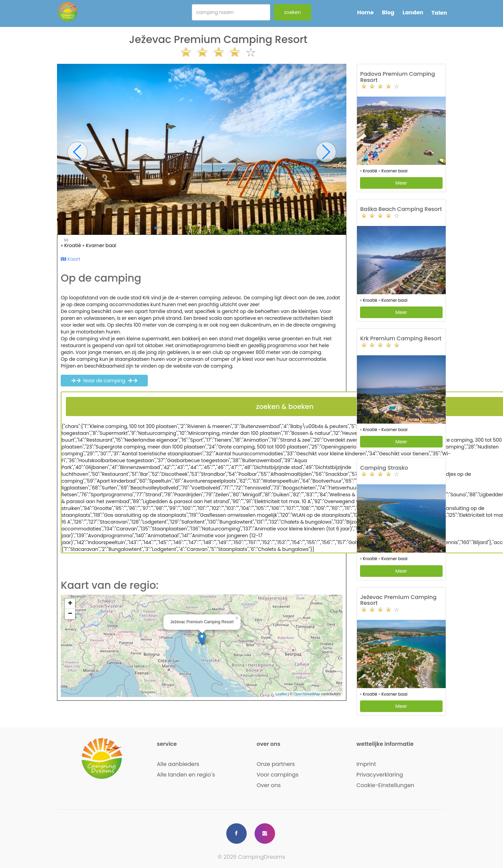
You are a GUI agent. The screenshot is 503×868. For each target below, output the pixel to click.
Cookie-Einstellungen (386, 785)
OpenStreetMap (307, 694)
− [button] (70, 614)
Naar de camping (104, 381)
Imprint (366, 764)
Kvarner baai (101, 245)
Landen (413, 12)
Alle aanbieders (178, 764)
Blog (388, 12)
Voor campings (278, 775)
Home (365, 12)
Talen (439, 13)
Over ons (269, 785)
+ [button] (70, 604)
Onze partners (276, 764)
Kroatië (73, 245)
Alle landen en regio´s (186, 775)
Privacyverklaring (380, 775)
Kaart (70, 259)
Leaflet (281, 694)
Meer (401, 183)
